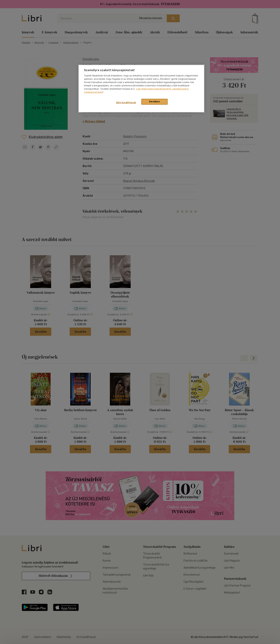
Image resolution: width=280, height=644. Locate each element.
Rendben (155, 102)
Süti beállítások (126, 102)
